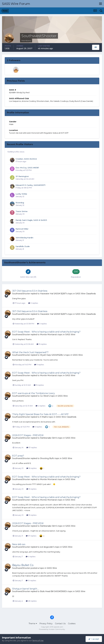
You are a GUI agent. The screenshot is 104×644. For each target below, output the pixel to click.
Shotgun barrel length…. (26, 589)
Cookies (72, 624)
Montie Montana (48, 335)
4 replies (40, 406)
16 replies (31, 468)
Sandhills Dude (23, 246)
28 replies (31, 601)
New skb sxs (19, 544)
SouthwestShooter (21, 294)
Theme (33, 624)
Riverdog (20, 203)
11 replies (39, 365)
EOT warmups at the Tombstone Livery (34, 393)
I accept (94, 639)
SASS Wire (70, 335)
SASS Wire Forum (16, 4)
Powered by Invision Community (52, 629)
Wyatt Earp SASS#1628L (52, 355)
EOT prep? (18, 456)
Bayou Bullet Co (23, 565)
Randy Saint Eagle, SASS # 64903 (31, 220)
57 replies (32, 447)
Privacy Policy (46, 624)
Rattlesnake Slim (48, 438)
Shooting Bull (46, 458)
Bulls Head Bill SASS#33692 (53, 591)
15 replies (42, 344)
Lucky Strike (21, 194)
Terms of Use (38, 640)
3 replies (33, 303)
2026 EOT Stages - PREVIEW (28, 435)
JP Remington (22, 176)
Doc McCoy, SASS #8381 (27, 168)
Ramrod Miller (22, 229)
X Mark (43, 417)
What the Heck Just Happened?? (30, 352)
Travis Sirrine (22, 211)
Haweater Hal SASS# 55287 (53, 294)
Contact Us (60, 624)
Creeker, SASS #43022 (26, 159)
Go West (44, 396)
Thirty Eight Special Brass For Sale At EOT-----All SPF (40, 414)
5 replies (37, 427)
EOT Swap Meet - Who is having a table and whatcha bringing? (46, 332)
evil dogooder (47, 547)
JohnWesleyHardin (24, 238)
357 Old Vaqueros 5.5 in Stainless (30, 291)
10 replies (31, 580)
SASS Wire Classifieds (86, 294)
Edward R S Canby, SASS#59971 (31, 185)
